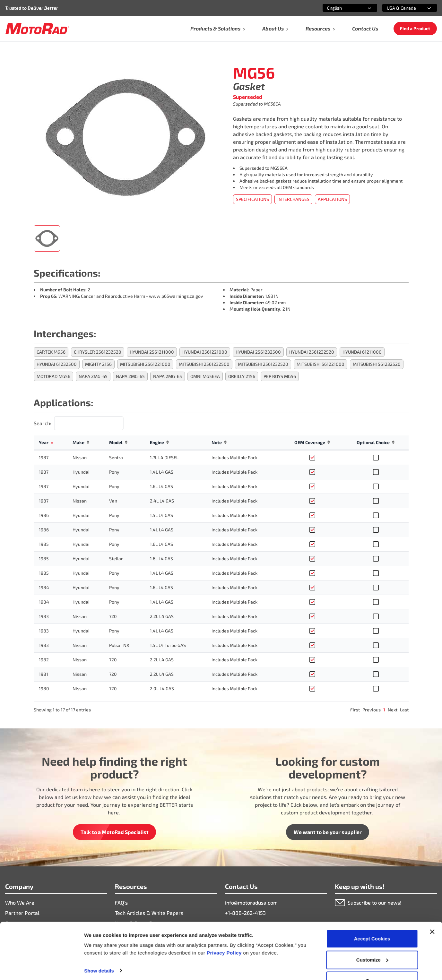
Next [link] (393, 710)
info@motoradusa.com (251, 903)
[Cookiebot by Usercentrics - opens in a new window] (42, 967)
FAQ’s (121, 903)
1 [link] (384, 710)
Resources (321, 28)
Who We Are (20, 903)
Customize (372, 942)
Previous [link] (372, 710)
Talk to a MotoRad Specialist (115, 832)
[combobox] (342, 8)
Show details (99, 953)
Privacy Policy (225, 935)
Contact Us (365, 28)
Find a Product (415, 28)
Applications (332, 199)
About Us (276, 28)
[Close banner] (432, 914)
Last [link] (404, 710)
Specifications (252, 199)
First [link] (355, 710)
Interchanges (293, 199)
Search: (43, 423)
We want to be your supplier (328, 832)
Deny (372, 963)
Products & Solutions (218, 28)
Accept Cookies (372, 921)
